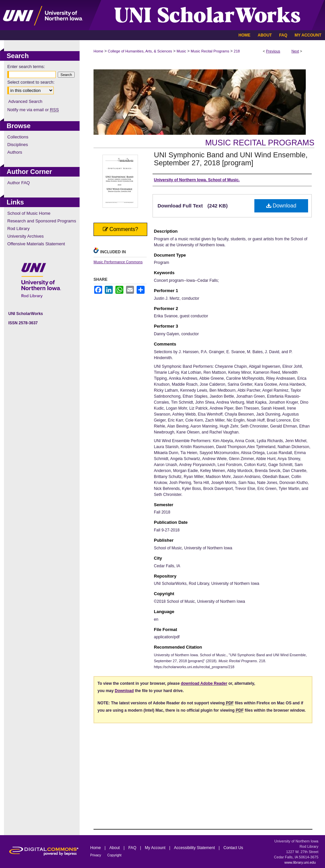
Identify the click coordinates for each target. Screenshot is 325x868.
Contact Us (233, 848)
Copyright (115, 855)
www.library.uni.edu (300, 862)
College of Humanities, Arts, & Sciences (140, 51)
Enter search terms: (26, 67)
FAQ (133, 848)
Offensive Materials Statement (36, 244)
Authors (15, 152)
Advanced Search (25, 101)
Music (182, 51)
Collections (18, 137)
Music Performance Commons (118, 262)
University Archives (26, 236)
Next (295, 51)
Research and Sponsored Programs (42, 221)
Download (281, 206)
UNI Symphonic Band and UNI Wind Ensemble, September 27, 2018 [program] (231, 159)
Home (98, 51)
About (115, 848)
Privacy (96, 855)
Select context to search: (31, 82)
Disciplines (18, 145)
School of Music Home (29, 213)
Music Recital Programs (210, 51)
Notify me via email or (33, 110)
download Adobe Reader (204, 683)
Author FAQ (19, 183)
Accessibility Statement (195, 848)
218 (237, 51)
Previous (273, 51)
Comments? (121, 229)
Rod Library (18, 229)
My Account (156, 848)
